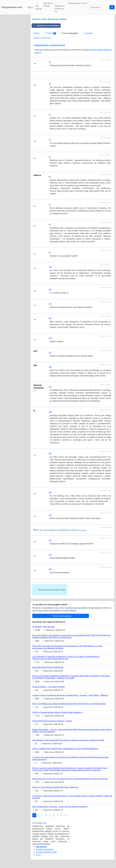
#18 (50, 412)
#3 (50, 115)
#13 (50, 318)
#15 (50, 352)
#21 (50, 515)
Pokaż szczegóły (82, 530)
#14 (50, 338)
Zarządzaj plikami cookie (46, 852)
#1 (50, 62)
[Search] (99, 7)
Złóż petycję (39, 6)
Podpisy (50, 33)
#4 (50, 140)
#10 (50, 267)
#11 (50, 289)
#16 (50, 367)
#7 (50, 205)
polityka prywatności (42, 38)
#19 (50, 454)
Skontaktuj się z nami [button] (77, 3)
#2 (50, 84)
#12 (50, 304)
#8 (50, 224)
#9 (50, 253)
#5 (50, 157)
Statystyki (87, 33)
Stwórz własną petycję (61, 616)
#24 (50, 555)
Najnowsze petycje (48, 5)
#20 (50, 492)
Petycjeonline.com (12, 7)
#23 (50, 540)
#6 (50, 177)
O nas (38, 855)
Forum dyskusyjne (69, 33)
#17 (50, 387)
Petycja (37, 33)
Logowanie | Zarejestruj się (60, 7)
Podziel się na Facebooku (45, 26)
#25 (50, 569)
